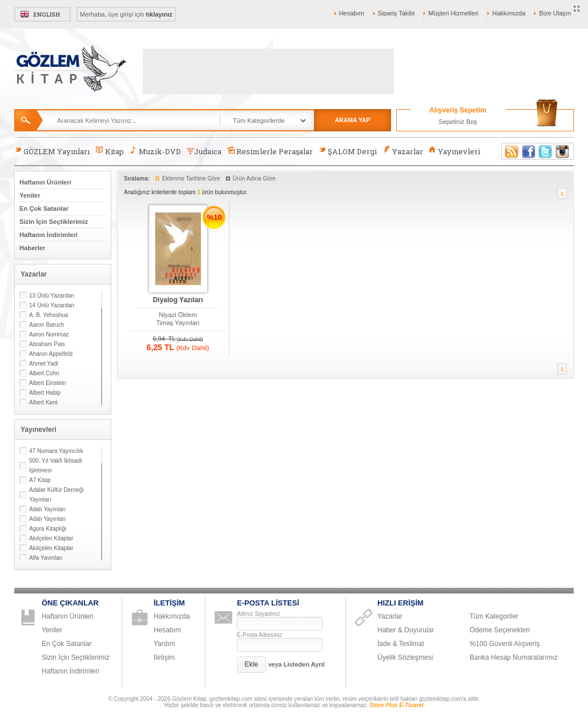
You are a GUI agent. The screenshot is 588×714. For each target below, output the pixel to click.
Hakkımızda (509, 13)
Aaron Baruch (47, 325)
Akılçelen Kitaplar (51, 538)
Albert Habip (45, 393)
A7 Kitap (40, 480)
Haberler (32, 248)
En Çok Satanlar (44, 208)
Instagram (563, 151)
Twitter (546, 151)
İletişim (164, 657)
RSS (510, 151)
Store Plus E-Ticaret (396, 705)
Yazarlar (402, 151)
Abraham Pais (47, 344)
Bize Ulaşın (555, 13)
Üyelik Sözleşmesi (405, 657)
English (43, 14)
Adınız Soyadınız (259, 614)
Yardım (164, 644)
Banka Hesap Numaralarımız (514, 657)
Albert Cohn (44, 373)
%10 (215, 217)
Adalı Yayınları (47, 509)
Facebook (529, 151)
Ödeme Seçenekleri (500, 630)
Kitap (109, 151)
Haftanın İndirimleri (49, 235)
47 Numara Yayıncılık (56, 451)
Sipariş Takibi (396, 13)
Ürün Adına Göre (254, 178)
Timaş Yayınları (178, 323)
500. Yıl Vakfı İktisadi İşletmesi (55, 466)
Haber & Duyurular (406, 630)
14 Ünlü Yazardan (52, 305)
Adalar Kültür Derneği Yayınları (57, 495)
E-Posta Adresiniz (259, 635)
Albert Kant (43, 402)
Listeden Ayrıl (304, 664)
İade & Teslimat (401, 644)
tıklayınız (159, 14)
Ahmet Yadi (44, 364)
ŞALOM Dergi (348, 151)
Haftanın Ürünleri (45, 182)
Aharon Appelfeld (51, 354)
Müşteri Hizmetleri (453, 13)
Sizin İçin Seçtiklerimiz (54, 222)
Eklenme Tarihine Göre (191, 178)
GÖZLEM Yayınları (52, 151)
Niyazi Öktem (178, 315)
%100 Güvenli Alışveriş (505, 644)
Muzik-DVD (155, 151)
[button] (251, 665)
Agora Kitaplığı (48, 529)
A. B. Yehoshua (49, 315)
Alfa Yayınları (46, 558)
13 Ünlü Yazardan (52, 296)
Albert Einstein (47, 383)
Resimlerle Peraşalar (270, 151)
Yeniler (30, 195)
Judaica (204, 151)
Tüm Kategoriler (494, 616)
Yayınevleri (454, 151)
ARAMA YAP (352, 120)
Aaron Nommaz (49, 334)
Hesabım (352, 13)
